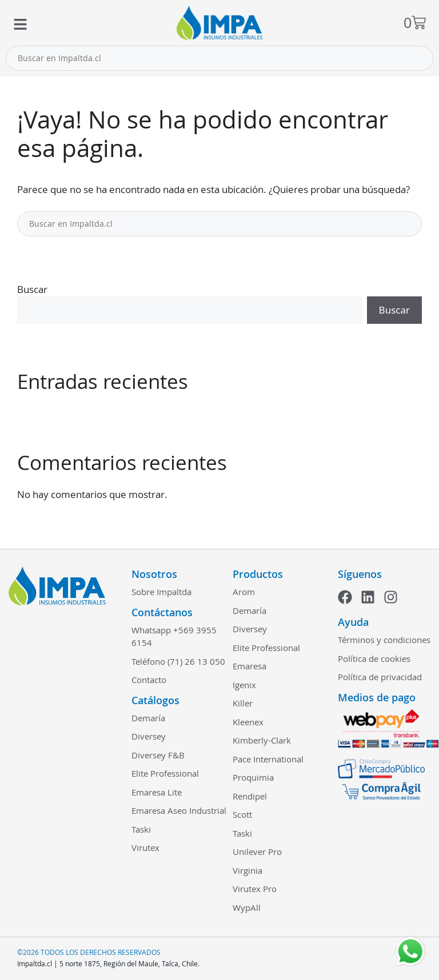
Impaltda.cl (35, 963)
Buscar (32, 289)
